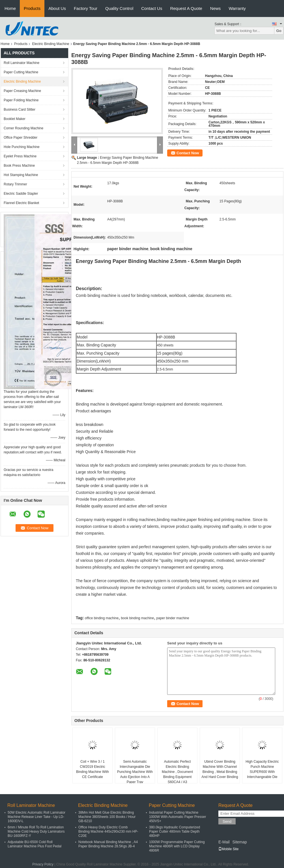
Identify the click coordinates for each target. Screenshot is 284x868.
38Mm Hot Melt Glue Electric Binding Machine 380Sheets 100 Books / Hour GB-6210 (107, 817)
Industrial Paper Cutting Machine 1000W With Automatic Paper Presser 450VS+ (178, 817)
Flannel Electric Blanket (21, 203)
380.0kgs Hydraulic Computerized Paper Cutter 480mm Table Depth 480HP (175, 831)
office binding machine (102, 618)
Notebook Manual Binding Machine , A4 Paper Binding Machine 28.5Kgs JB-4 (108, 844)
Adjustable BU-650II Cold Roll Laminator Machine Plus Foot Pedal (35, 844)
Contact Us (152, 8)
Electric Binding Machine (50, 44)
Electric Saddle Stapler (21, 194)
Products (32, 8)
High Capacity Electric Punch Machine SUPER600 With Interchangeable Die (262, 769)
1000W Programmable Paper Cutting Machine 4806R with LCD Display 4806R (177, 846)
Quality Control (119, 8)
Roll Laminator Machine (21, 63)
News (216, 8)
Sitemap (239, 842)
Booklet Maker (15, 119)
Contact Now (188, 153)
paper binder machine (173, 618)
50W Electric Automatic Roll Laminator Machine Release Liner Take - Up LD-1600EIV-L (36, 817)
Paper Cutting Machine (21, 72)
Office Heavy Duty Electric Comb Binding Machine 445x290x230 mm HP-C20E (108, 831)
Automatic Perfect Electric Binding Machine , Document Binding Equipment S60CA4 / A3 (177, 772)
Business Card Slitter (20, 110)
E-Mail (224, 842)
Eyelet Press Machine (20, 156)
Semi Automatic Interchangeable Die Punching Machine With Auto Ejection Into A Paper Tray (135, 772)
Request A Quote (186, 8)
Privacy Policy (43, 864)
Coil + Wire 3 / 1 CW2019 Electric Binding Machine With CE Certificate (92, 769)
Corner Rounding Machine (23, 128)
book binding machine (137, 618)
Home (10, 8)
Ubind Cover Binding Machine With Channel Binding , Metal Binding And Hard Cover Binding (220, 769)
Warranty (237, 8)
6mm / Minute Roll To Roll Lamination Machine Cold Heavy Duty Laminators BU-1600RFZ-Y (36, 831)
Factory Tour (86, 8)
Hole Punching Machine (22, 147)
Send (227, 821)
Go (279, 31)
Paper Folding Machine (21, 100)
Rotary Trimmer (15, 184)
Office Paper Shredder (21, 138)
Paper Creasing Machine (22, 91)
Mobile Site (228, 849)
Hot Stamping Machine (21, 175)
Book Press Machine (19, 166)
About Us (57, 8)
